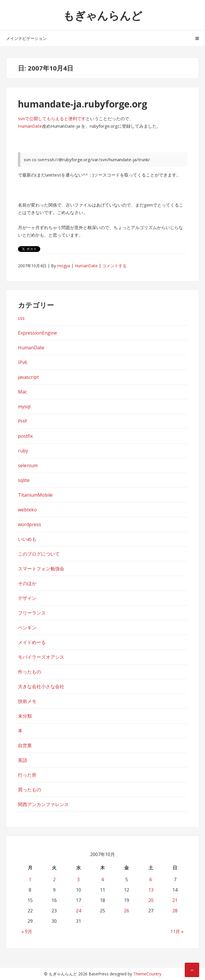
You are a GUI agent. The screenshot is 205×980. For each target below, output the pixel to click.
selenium (28, 465)
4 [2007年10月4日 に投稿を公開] (102, 879)
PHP (23, 421)
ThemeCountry (147, 974)
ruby (23, 451)
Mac (22, 392)
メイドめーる (32, 642)
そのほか (27, 583)
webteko (27, 510)
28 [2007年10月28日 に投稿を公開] (175, 911)
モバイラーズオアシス (41, 657)
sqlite (24, 480)
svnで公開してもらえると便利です (52, 118)
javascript (28, 377)
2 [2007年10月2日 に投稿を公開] (54, 879)
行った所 (27, 775)
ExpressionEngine (37, 333)
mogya (64, 266)
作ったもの (30, 672)
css (21, 318)
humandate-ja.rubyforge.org (83, 104)
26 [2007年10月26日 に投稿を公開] (127, 911)
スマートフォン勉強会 (41, 569)
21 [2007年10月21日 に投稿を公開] (175, 900)
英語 (23, 760)
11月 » (177, 931)
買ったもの (30, 790)
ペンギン (27, 628)
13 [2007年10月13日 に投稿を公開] (151, 890)
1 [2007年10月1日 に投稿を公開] (30, 879)
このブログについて (39, 554)
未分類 (25, 716)
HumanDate (30, 126)
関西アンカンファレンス (43, 804)
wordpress (30, 524)
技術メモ (27, 701)
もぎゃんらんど (103, 15)
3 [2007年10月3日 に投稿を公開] (78, 879)
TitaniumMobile (35, 495)
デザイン (27, 598)
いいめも (27, 539)
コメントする (114, 266)
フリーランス (32, 613)
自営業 (25, 745)
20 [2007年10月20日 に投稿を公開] (151, 900)
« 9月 (27, 931)
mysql (24, 407)
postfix (25, 436)
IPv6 (23, 362)
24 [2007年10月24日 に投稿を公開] (78, 911)
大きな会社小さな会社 (41, 686)
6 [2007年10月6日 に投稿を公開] (151, 879)
